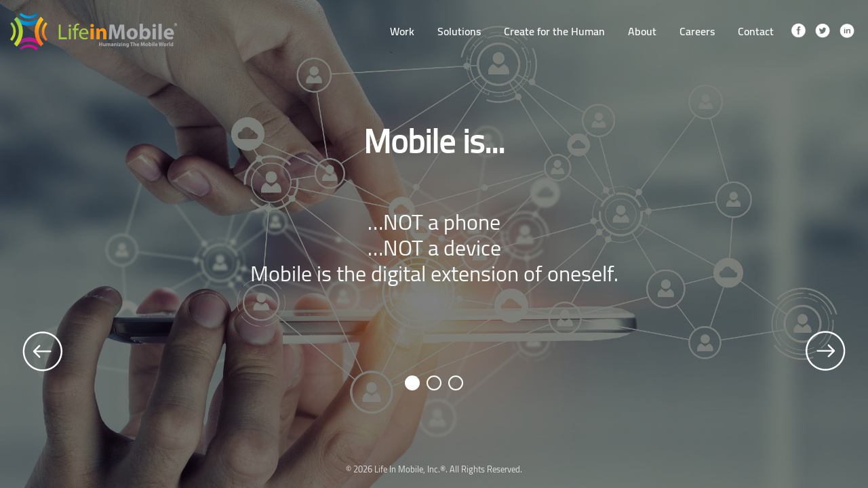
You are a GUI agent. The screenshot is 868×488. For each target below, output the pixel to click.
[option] (434, 244)
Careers (697, 31)
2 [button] (435, 383)
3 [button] (457, 383)
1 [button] (413, 383)
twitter (823, 31)
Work (402, 31)
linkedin (847, 31)
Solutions (459, 31)
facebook (798, 31)
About (642, 31)
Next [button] (825, 351)
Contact (756, 31)
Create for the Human (554, 31)
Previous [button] (43, 351)
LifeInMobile (94, 31)
